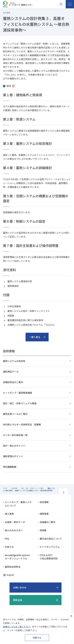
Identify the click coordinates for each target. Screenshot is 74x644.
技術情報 (9, 351)
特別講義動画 (10, 467)
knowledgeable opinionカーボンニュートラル (17, 557)
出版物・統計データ (15, 522)
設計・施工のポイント (14, 446)
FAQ (7, 539)
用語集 (43, 530)
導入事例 (9, 514)
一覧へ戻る (35, 337)
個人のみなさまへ (14, 530)
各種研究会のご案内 (13, 382)
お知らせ (9, 547)
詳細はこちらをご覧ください (16, 627)
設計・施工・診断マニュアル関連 (20, 403)
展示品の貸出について (51, 539)
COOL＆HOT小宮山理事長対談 (49, 557)
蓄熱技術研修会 (13, 567)
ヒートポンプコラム (50, 547)
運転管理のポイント (13, 456)
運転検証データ (11, 372)
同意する (37, 638)
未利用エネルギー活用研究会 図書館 (22, 424)
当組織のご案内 (47, 522)
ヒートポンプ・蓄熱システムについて (18, 504)
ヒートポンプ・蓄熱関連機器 (17, 393)
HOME (5, 488)
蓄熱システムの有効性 (14, 361)
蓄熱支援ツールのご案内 (15, 414)
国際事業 (44, 514)
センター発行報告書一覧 (15, 435)
